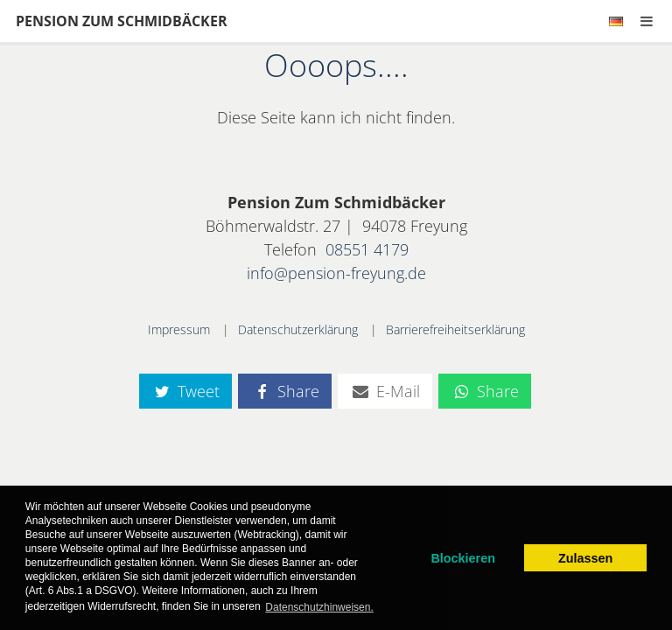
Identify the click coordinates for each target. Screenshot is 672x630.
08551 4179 (367, 249)
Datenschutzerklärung (298, 329)
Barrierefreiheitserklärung (455, 329)
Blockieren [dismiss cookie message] (463, 558)
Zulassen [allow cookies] (585, 558)
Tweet (185, 391)
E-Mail (385, 391)
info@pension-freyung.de (336, 273)
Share (284, 391)
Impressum (179, 329)
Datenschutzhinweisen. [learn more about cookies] (319, 607)
